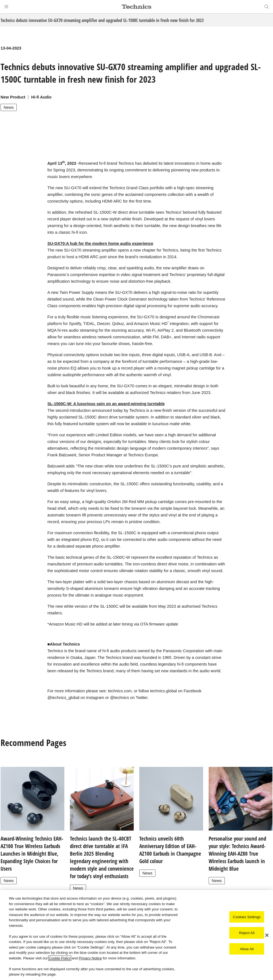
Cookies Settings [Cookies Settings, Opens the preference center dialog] (247, 917)
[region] (136, 935)
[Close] (267, 935)
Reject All (247, 933)
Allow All (247, 949)
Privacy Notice (90, 958)
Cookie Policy (60, 958)
